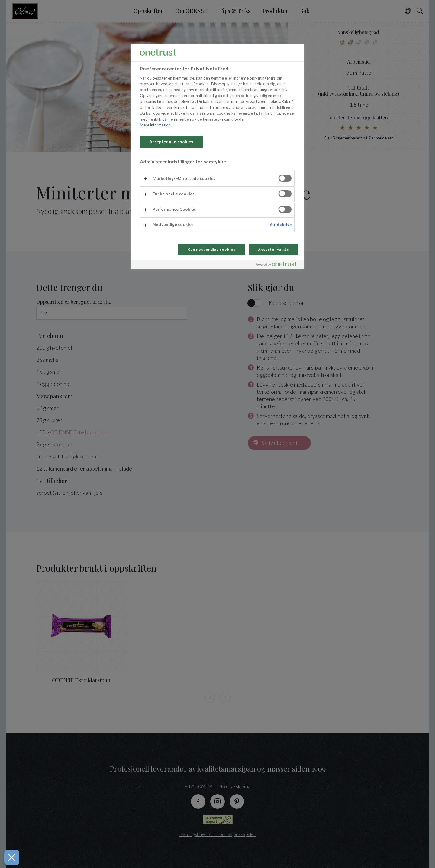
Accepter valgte (273, 249)
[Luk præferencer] (9, 857)
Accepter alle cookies (171, 142)
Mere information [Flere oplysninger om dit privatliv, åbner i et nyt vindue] (155, 125)
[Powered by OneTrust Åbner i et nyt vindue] (279, 265)
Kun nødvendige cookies (211, 249)
